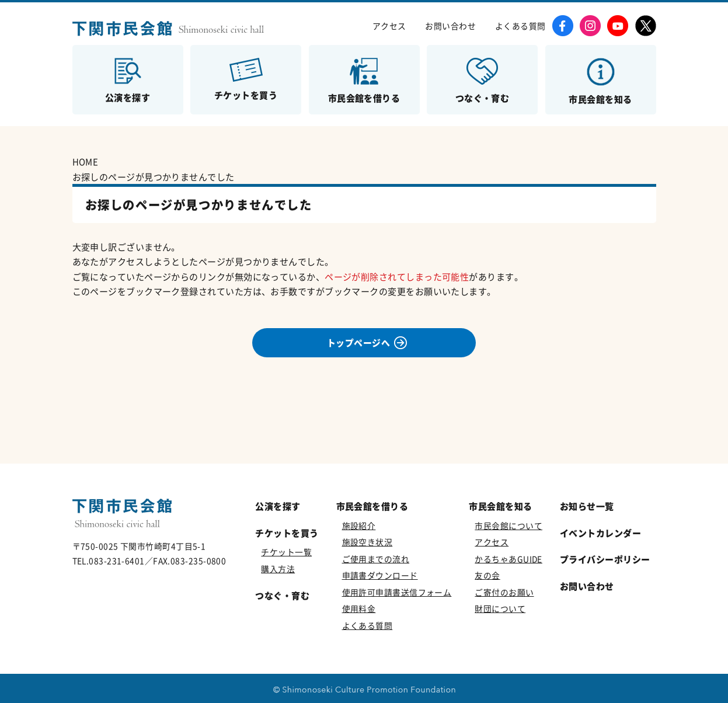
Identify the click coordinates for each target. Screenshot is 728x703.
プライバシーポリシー (605, 559)
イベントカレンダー (600, 533)
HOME (86, 161)
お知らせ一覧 (587, 506)
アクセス (389, 26)
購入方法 (278, 569)
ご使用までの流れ (376, 559)
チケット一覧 (286, 552)
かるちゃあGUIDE (508, 559)
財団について (500, 608)
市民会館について (508, 525)
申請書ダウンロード (380, 575)
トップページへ (358, 343)
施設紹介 (359, 525)
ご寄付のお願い (504, 592)
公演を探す (278, 506)
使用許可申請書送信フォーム (397, 592)
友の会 (487, 575)
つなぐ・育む (282, 595)
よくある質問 (520, 26)
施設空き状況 (368, 542)
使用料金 (359, 608)
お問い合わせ (450, 26)
